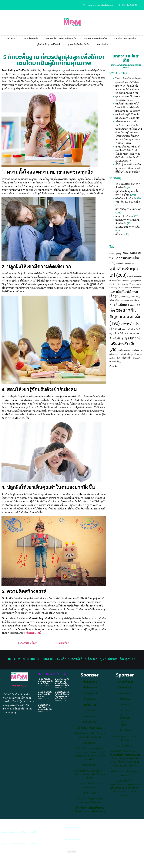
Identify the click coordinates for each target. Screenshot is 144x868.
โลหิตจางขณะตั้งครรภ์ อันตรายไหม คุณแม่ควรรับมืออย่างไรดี (128, 139)
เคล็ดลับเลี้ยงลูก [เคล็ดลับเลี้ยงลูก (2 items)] (128, 354)
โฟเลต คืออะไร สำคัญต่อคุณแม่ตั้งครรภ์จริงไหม (45, 681)
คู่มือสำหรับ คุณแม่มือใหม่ (48, 44)
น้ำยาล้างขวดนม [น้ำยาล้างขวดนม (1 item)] (126, 288)
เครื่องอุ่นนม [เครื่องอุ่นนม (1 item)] (115, 354)
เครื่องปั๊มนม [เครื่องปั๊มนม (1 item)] (136, 350)
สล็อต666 (83, 737)
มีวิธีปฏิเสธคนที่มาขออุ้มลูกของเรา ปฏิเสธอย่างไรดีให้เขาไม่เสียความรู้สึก (128, 168)
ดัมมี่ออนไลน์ (90, 705)
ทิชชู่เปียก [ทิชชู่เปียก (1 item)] (137, 281)
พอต (129, 759)
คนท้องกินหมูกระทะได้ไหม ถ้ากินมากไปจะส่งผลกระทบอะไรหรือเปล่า (128, 107)
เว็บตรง (125, 725)
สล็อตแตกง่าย (90, 682)
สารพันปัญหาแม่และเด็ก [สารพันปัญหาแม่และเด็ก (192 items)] (125, 317)
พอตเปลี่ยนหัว (125, 746)
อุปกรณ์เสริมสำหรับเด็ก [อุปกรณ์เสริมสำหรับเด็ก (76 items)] (125, 344)
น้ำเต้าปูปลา (90, 699)
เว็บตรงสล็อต (62, 643)
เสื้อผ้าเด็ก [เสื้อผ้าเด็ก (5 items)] (128, 358)
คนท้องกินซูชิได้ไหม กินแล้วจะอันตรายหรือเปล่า (45, 707)
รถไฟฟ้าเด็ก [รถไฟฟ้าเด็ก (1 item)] (115, 300)
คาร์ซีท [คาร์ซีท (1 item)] (130, 264)
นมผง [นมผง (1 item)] (135, 284)
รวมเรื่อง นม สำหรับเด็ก (125, 38)
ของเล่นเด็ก (103, 44)
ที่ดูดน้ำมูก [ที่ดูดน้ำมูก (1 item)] (114, 284)
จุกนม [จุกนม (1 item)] (130, 276)
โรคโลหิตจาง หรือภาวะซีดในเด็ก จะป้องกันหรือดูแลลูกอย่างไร (128, 157)
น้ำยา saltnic (118, 759)
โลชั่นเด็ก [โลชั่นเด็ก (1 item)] (117, 362)
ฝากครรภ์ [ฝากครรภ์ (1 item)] (125, 297)
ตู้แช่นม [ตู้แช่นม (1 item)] (128, 281)
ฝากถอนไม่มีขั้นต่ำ (28, 643)
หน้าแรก (11, 38)
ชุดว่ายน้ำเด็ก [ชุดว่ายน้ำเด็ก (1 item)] (118, 281)
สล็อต (90, 799)
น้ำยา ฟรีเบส (125, 762)
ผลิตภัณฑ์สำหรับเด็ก (126, 198)
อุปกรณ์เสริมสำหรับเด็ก (78, 44)
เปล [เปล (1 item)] (139, 354)
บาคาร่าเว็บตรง (125, 682)
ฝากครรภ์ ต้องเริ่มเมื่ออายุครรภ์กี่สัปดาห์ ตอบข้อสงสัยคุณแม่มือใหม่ (127, 89)
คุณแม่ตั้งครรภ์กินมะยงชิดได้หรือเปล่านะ (45, 694)
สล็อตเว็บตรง (95, 728)
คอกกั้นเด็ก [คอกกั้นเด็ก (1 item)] (121, 264)
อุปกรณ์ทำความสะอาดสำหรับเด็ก (61, 38)
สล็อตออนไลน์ (33, 633)
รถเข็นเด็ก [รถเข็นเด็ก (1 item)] (135, 297)
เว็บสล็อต (114, 366)
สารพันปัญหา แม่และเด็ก (95, 38)
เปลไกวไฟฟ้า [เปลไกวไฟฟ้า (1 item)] (115, 358)
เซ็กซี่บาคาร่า (90, 688)
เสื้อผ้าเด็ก (120, 234)
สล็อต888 (96, 737)
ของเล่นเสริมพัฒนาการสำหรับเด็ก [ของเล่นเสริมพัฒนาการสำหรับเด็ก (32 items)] (125, 258)
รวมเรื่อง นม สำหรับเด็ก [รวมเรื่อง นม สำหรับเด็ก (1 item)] (130, 300)
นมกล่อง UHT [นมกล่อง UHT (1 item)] (125, 284)
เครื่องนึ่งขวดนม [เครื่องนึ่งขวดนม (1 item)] (124, 350)
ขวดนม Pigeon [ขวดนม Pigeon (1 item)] (116, 254)
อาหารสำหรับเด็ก (31, 38)
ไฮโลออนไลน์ (90, 693)
